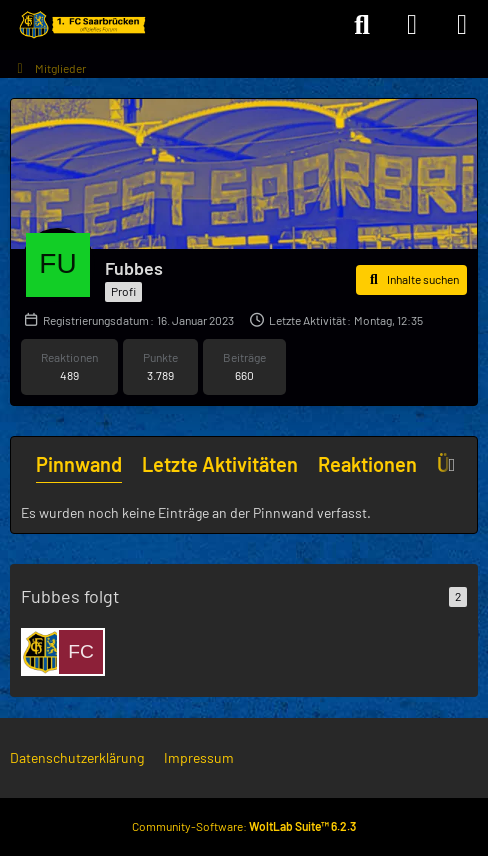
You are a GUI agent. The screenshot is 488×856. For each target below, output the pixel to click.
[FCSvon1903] (81, 652)
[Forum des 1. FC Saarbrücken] (81, 25)
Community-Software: (244, 826)
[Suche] (362, 25)
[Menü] (462, 25)
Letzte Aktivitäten (220, 464)
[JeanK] (45, 652)
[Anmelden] (412, 25)
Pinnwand (79, 464)
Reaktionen (367, 464)
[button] (411, 280)
